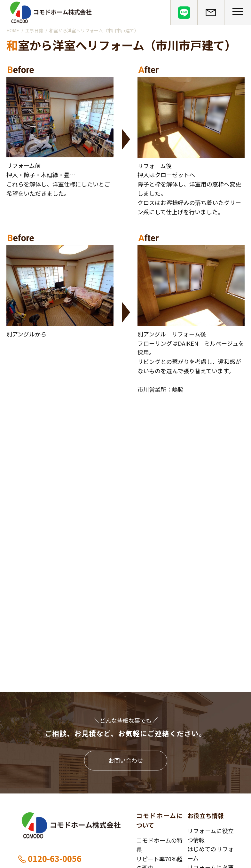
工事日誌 (34, 30)
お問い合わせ (126, 760)
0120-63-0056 (49, 858)
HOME (13, 30)
